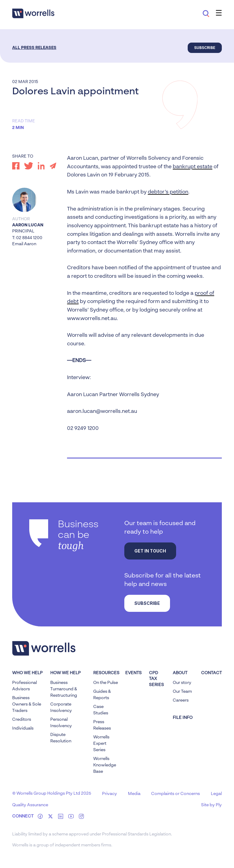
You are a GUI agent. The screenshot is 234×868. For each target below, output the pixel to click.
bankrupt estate (193, 167)
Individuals (23, 728)
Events (133, 673)
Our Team (182, 692)
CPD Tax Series (156, 679)
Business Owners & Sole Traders (27, 704)
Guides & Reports (102, 695)
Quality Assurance (30, 805)
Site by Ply (211, 805)
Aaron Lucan (28, 225)
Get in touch (150, 551)
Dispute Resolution (61, 738)
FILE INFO (183, 718)
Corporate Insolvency (61, 708)
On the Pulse (106, 683)
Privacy (110, 794)
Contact (211, 673)
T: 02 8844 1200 (27, 238)
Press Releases (102, 725)
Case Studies (101, 710)
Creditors (22, 720)
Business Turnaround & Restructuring (64, 689)
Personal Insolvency (61, 723)
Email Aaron (24, 244)
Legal (216, 794)
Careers (181, 700)
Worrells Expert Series (101, 744)
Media (134, 794)
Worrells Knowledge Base (105, 765)
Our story (182, 683)
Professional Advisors (25, 686)
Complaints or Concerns (175, 794)
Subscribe (205, 48)
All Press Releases (34, 48)
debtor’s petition (168, 192)
